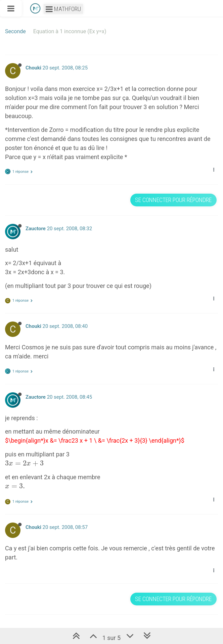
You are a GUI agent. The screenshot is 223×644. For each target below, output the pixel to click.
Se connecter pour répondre (173, 200)
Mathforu (63, 9)
